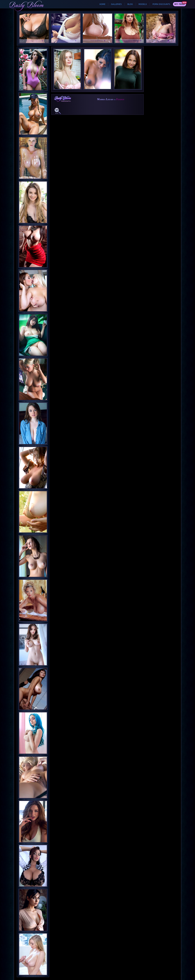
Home (102, 4)
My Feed (180, 4)
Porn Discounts (161, 4)
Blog (130, 4)
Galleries (116, 4)
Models (143, 4)
